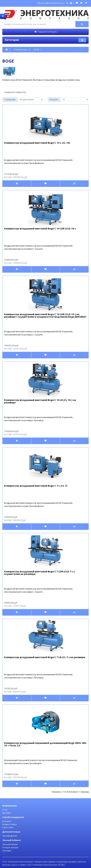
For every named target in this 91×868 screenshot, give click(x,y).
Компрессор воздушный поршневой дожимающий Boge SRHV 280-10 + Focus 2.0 (45, 744)
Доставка (7, 813)
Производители (10, 836)
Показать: (54, 100)
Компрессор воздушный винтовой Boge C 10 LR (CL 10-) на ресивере (40, 401)
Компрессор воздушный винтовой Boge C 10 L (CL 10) (37, 143)
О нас (5, 810)
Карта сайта (8, 827)
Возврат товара (10, 824)
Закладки (7, 851)
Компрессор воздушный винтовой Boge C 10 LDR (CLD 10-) (40, 228)
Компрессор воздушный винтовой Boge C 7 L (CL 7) (36, 486)
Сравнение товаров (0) (15, 92)
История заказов (10, 848)
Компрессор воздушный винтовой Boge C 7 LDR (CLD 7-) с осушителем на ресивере (39, 573)
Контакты (7, 821)
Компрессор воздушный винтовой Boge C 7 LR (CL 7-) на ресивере (45, 657)
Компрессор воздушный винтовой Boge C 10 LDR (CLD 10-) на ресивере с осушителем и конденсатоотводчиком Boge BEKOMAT (45, 316)
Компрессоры (21, 50)
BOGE (37, 50)
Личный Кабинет (10, 844)
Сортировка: (10, 100)
